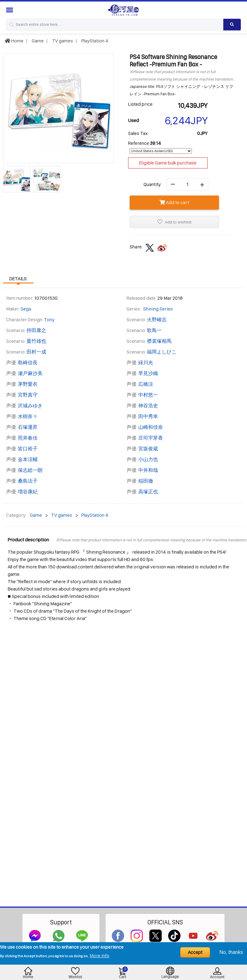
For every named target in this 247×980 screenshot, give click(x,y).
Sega (26, 309)
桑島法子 (28, 481)
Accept (195, 952)
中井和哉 (148, 470)
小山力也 (148, 459)
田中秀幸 (148, 416)
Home (14, 41)
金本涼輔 (28, 459)
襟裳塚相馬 (159, 341)
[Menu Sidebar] (10, 10)
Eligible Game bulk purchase (168, 163)
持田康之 (36, 330)
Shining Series (158, 309)
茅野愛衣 (28, 384)
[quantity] (187, 184)
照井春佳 (28, 438)
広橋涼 (146, 384)
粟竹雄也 (36, 341)
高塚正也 (148, 492)
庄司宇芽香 (151, 438)
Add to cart (174, 202)
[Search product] (232, 25)
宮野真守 (28, 395)
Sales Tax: (138, 133)
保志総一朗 (30, 470)
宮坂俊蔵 (148, 449)
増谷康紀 (28, 492)
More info (99, 956)
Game (37, 41)
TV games (62, 41)
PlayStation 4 (94, 41)
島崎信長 (28, 363)
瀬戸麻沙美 (30, 373)
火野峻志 (157, 320)
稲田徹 (146, 481)
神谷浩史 (148, 406)
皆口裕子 (28, 449)
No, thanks (231, 952)
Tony (49, 320)
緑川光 (146, 363)
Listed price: (141, 104)
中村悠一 (148, 395)
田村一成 (36, 352)
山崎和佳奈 (151, 427)
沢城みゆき (30, 406)
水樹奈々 (28, 416)
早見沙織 (148, 373)
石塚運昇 (28, 427)
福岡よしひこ (162, 352)
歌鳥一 (154, 330)
